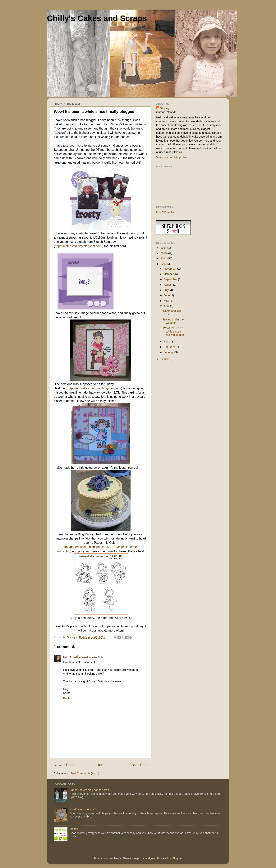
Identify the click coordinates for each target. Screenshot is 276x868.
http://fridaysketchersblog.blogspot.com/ (94, 388)
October (169, 274)
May (167, 301)
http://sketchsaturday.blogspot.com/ (79, 246)
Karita (67, 657)
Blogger (177, 858)
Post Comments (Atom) (85, 773)
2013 (164, 253)
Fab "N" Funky (165, 212)
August (169, 285)
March (168, 341)
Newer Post (64, 765)
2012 (164, 258)
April (167, 306)
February (170, 347)
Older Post (138, 765)
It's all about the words (83, 809)
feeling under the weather (173, 321)
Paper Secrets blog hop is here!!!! (90, 790)
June (167, 295)
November (171, 269)
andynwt (150, 858)
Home (102, 765)
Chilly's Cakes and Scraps (97, 18)
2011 (164, 264)
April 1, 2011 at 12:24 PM (88, 657)
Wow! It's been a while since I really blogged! (174, 331)
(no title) (75, 829)
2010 (164, 359)
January (169, 352)
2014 (164, 248)
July (167, 290)
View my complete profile (172, 157)
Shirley (165, 108)
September (171, 279)
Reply (67, 698)
